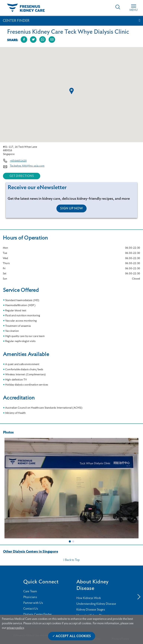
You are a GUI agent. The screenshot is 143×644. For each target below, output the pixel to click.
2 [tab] (73, 541)
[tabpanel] (71, 488)
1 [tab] (70, 541)
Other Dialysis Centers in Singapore (30, 552)
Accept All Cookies (73, 636)
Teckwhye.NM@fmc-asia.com (27, 166)
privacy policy (15, 628)
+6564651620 (18, 161)
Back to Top (71, 560)
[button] (71, 91)
